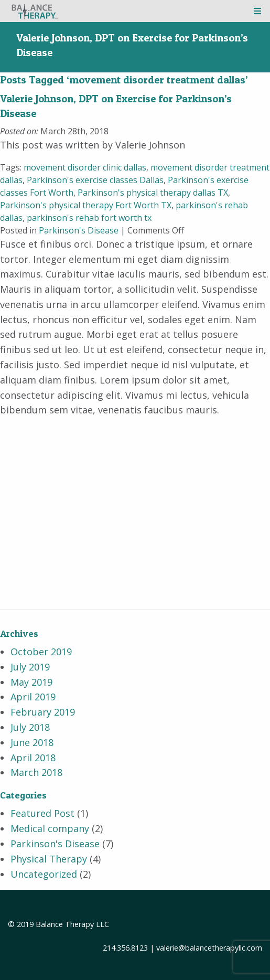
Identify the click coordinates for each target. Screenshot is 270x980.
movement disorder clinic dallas (85, 167)
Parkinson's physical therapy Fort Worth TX (86, 205)
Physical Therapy (49, 859)
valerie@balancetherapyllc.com (209, 948)
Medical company (50, 828)
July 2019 (30, 667)
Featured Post (42, 813)
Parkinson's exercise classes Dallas (95, 180)
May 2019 (31, 682)
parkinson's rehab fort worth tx (89, 218)
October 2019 (41, 652)
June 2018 (32, 742)
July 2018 (30, 727)
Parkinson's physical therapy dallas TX (153, 193)
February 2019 (43, 712)
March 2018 (36, 772)
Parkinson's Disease (79, 230)
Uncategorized (44, 874)
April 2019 (33, 697)
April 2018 (33, 758)
